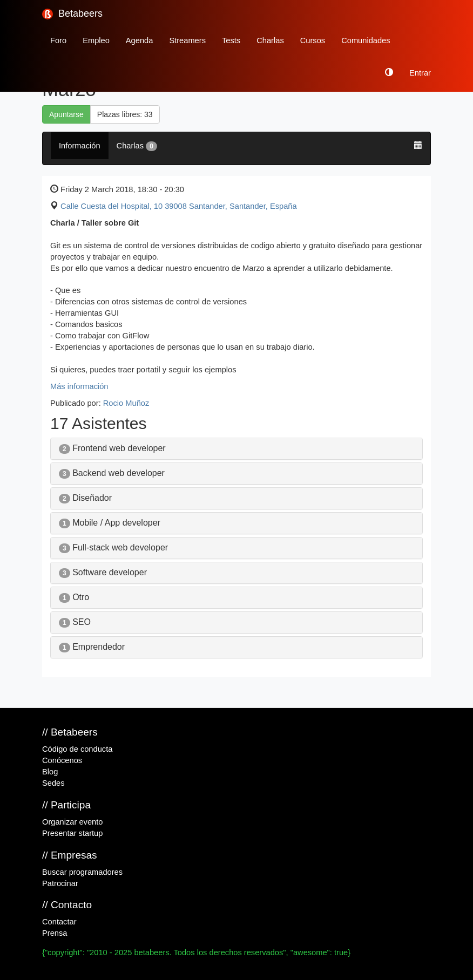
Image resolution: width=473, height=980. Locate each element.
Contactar (59, 922)
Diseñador (85, 498)
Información (80, 146)
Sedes (53, 783)
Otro (74, 597)
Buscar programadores (82, 872)
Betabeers (72, 14)
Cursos (313, 40)
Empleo (96, 40)
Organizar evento (72, 822)
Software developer (103, 572)
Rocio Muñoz (126, 403)
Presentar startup (72, 833)
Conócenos (62, 760)
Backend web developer (112, 473)
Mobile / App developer (110, 523)
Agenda (140, 40)
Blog (50, 772)
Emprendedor (92, 647)
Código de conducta (77, 749)
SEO (75, 622)
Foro (58, 40)
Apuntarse (66, 114)
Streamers (187, 40)
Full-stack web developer (113, 547)
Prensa (55, 933)
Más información (79, 386)
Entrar (420, 73)
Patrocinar (60, 883)
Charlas (270, 40)
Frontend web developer (112, 448)
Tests (231, 40)
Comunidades (366, 40)
